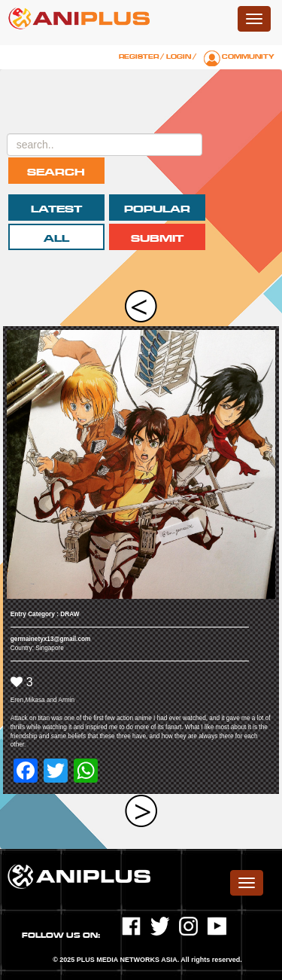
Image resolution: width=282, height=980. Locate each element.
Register (139, 56)
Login (179, 56)
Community (248, 56)
